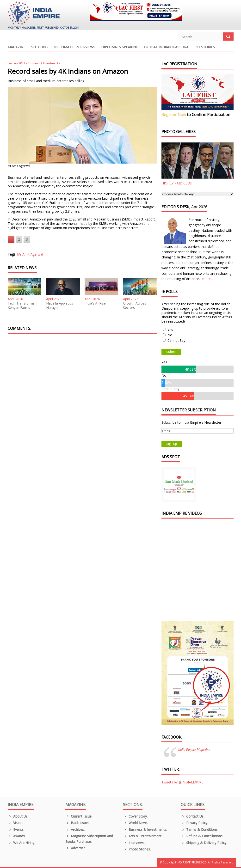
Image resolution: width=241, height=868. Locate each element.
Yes (170, 330)
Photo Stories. (137, 849)
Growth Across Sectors (135, 306)
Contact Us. (193, 816)
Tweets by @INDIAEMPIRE (182, 782)
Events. (16, 829)
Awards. (17, 836)
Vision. (15, 823)
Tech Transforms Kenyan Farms (21, 306)
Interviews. (134, 843)
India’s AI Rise (95, 303)
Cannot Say (176, 340)
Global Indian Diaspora (166, 47)
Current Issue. (79, 816)
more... (208, 279)
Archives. (75, 829)
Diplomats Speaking (120, 47)
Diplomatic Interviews (74, 47)
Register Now (174, 115)
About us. (18, 816)
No (170, 335)
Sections (39, 47)
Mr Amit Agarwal (30, 254)
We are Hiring (21, 843)
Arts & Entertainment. (143, 836)
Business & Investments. (145, 829)
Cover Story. (135, 816)
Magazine (16, 47)
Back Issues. (78, 823)
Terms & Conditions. (200, 829)
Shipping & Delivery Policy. (204, 843)
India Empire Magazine (194, 750)
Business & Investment (43, 63)
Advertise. (76, 848)
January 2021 (16, 63)
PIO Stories (205, 47)
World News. (136, 823)
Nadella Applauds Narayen (60, 306)
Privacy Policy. (195, 823)
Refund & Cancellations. (202, 836)
